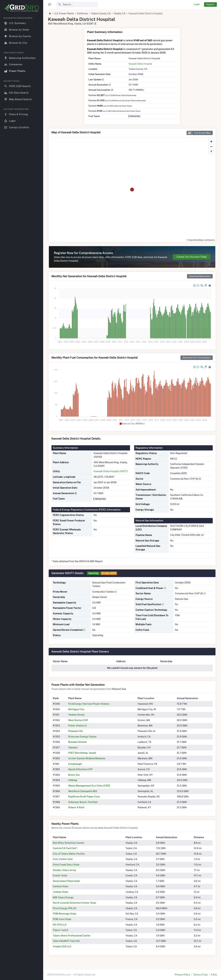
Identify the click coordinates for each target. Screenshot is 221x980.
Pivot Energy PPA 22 (65, 908)
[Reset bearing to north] (211, 152)
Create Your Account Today (192, 257)
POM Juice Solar (62, 919)
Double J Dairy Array (64, 870)
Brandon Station (78, 742)
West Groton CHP (78, 720)
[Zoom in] (211, 142)
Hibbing (73, 780)
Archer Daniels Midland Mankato (87, 758)
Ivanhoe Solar (61, 886)
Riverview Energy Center (82, 737)
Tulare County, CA (101, 13)
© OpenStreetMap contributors (201, 240)
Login (197, 4)
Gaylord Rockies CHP (80, 769)
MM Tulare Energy (63, 897)
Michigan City (76, 709)
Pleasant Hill (75, 731)
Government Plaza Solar (67, 881)
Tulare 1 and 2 (61, 930)
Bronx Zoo (74, 775)
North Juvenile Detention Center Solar (75, 903)
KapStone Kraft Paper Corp (84, 797)
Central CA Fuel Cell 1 (65, 848)
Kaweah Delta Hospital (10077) (111, 471)
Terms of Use (200, 975)
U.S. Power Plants (64, 13)
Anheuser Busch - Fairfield (83, 802)
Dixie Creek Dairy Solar (66, 865)
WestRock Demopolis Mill (83, 791)
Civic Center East (63, 859)
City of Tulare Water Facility (69, 854)
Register (210, 4)
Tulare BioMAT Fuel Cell (66, 941)
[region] (22, 496)
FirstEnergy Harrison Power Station (89, 704)
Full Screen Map (198, 133)
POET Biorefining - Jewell (82, 753)
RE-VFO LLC (60, 925)
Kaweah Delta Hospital (140, 64)
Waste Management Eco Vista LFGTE (89, 786)
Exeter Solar (60, 876)
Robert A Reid (76, 807)
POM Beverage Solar (65, 914)
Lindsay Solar (61, 892)
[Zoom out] (211, 147)
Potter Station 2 (77, 726)
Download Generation (200, 276)
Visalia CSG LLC (62, 946)
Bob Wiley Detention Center (69, 843)
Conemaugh (75, 764)
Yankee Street (76, 715)
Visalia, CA (120, 13)
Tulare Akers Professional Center (72, 936)
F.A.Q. (214, 975)
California (82, 13)
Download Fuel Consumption (197, 358)
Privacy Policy (182, 975)
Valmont (73, 748)
